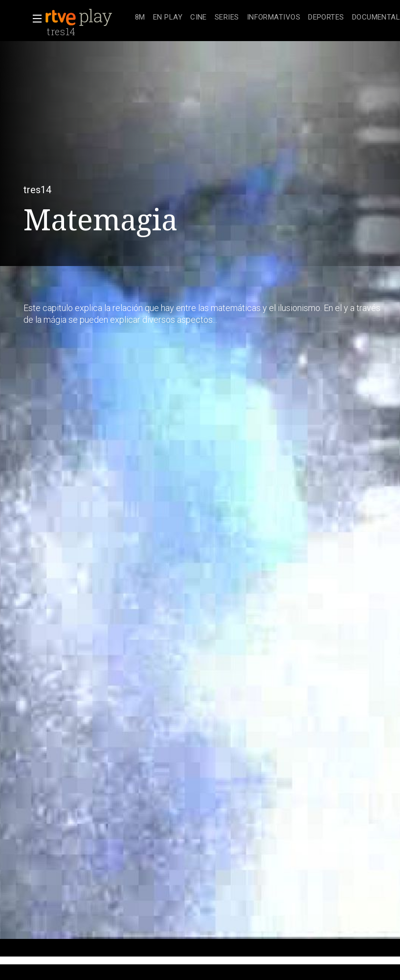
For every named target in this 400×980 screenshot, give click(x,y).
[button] (34, 19)
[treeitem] (140, 18)
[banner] (88, 18)
